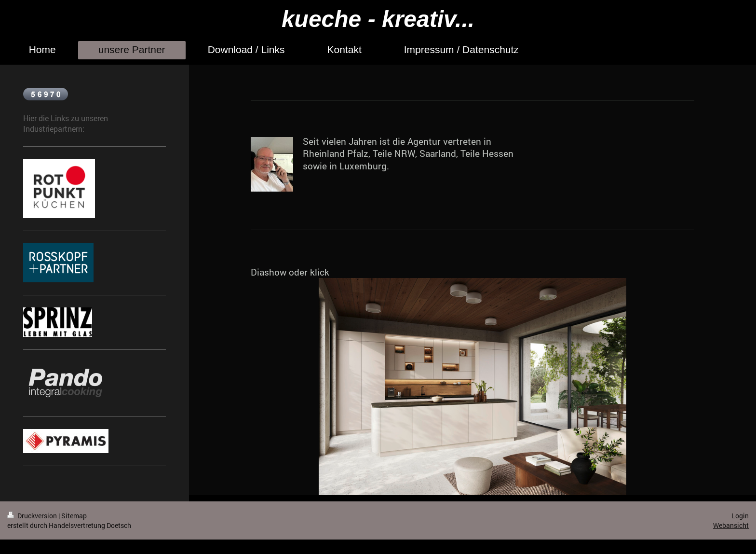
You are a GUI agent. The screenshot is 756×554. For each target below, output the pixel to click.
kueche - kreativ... (378, 19)
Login (740, 516)
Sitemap (74, 516)
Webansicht (731, 525)
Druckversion (33, 516)
